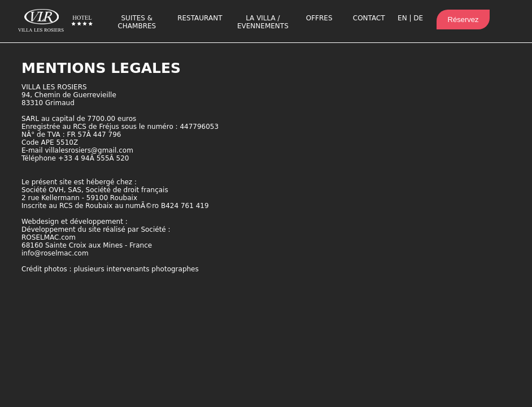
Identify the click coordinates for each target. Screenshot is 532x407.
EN (402, 18)
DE (418, 18)
